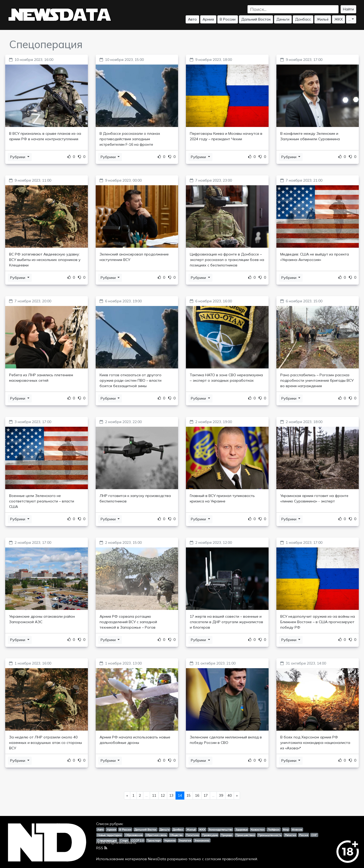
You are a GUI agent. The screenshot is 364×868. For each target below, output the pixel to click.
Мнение (297, 829)
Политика (192, 835)
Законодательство (220, 829)
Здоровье (242, 829)
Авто (192, 19)
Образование (134, 835)
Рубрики (18, 157)
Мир (286, 829)
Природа (226, 835)
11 (154, 795)
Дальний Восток (256, 19)
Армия (208, 19)
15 (188, 795)
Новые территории (109, 835)
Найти (348, 9)
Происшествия (245, 835)
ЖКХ (339, 19)
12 (163, 795)
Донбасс (303, 19)
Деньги (283, 19)
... (350, 19)
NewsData (157, 859)
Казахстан (258, 829)
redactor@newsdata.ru (116, 843)
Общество (176, 835)
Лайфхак (274, 829)
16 (197, 795)
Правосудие (210, 835)
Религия (290, 835)
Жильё (323, 19)
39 (221, 795)
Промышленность (270, 835)
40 (230, 795)
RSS (102, 848)
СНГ (314, 835)
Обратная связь (156, 835)
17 (206, 795)
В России (228, 19)
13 (171, 795)
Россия (304, 835)
